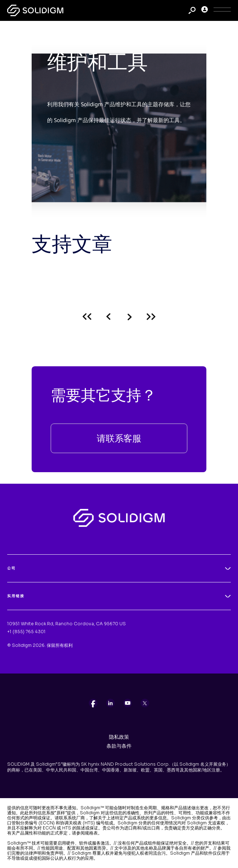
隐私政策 (119, 737)
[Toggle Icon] (222, 11)
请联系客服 (119, 438)
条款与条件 (119, 746)
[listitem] (93, 703)
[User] (205, 11)
